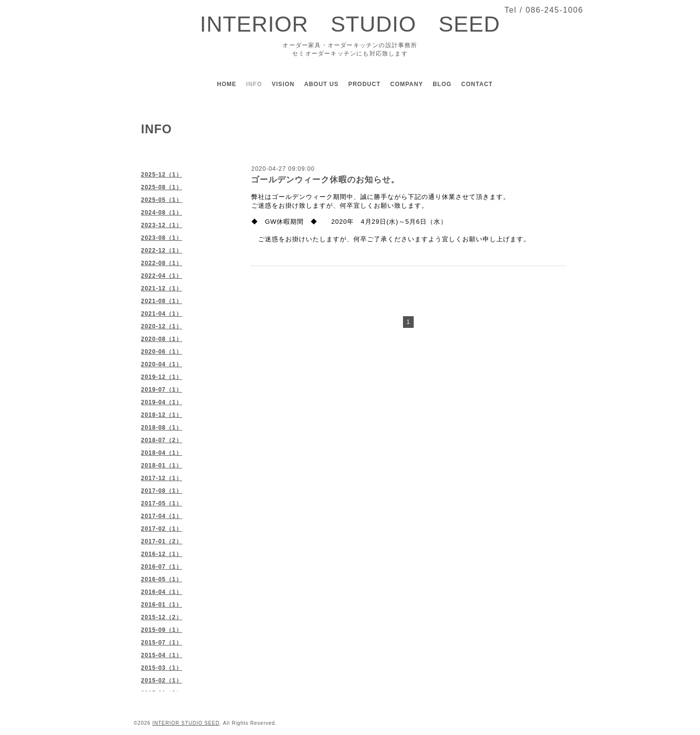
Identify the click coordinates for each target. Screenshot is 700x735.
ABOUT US (322, 84)
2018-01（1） (162, 466)
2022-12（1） (162, 251)
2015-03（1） (162, 668)
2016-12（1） (162, 554)
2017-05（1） (162, 503)
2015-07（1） (162, 643)
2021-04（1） (162, 314)
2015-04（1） (162, 655)
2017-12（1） (162, 478)
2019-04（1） (162, 402)
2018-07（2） (162, 440)
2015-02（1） (162, 681)
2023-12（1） (162, 225)
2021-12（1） (162, 288)
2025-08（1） (162, 187)
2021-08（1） (162, 301)
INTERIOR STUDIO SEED (350, 24)
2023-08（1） (162, 238)
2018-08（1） (162, 428)
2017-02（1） (162, 529)
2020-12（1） (162, 326)
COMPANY (407, 84)
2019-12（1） (162, 377)
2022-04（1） (162, 276)
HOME (227, 84)
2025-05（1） (162, 200)
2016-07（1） (162, 567)
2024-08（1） (162, 213)
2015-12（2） (162, 617)
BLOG (442, 84)
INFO (254, 84)
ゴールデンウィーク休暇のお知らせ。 (325, 180)
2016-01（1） (162, 605)
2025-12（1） (162, 175)
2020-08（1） (162, 339)
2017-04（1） (162, 516)
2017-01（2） (162, 541)
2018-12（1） (162, 415)
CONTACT (477, 84)
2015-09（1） (162, 630)
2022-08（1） (162, 263)
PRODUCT (364, 84)
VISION (283, 84)
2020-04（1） (162, 364)
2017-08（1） (162, 491)
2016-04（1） (162, 592)
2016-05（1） (162, 579)
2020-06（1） (162, 352)
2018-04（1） (162, 453)
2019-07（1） (162, 390)
